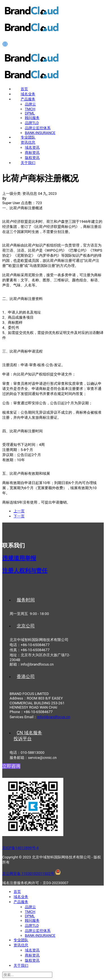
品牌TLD (32, 123)
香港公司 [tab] (26, 676)
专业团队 (28, 137)
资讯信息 (28, 142)
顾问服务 (32, 118)
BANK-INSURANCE (40, 133)
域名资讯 (32, 147)
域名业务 (28, 94)
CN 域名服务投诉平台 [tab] (28, 736)
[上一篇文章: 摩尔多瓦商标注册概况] (19, 511)
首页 (24, 89)
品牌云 (30, 104)
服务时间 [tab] (26, 600)
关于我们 (28, 163)
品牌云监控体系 (38, 128)
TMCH (30, 109)
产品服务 (28, 99)
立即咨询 (11, 766)
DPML (30, 113)
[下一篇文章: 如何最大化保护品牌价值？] (19, 516)
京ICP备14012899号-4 (20, 848)
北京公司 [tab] (26, 626)
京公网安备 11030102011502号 (28, 874)
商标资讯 (32, 153)
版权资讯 (32, 158)
